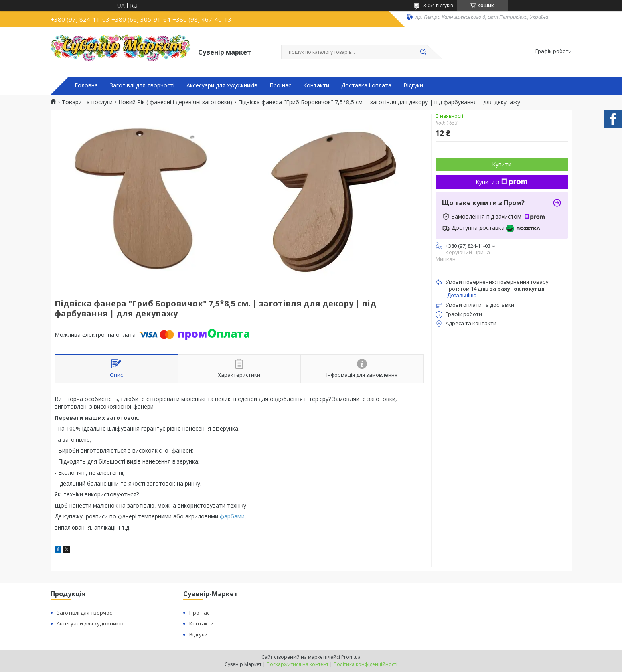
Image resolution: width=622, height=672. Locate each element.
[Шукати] (423, 52)
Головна (86, 85)
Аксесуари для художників (222, 85)
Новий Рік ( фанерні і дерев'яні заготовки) (175, 102)
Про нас (280, 85)
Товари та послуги (87, 102)
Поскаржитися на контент (298, 664)
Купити (502, 164)
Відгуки (413, 85)
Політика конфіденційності (366, 664)
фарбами (232, 516)
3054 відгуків (438, 5)
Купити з (501, 182)
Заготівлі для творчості (142, 85)
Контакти (316, 85)
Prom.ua (351, 657)
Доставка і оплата (366, 85)
